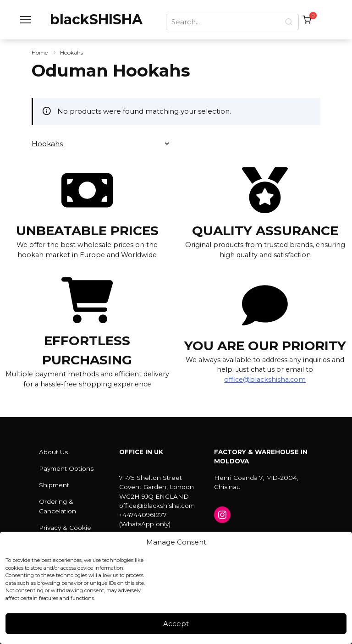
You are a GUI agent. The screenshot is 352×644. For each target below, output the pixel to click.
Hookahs (71, 52)
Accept (176, 624)
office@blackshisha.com (265, 380)
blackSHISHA (96, 19)
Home (40, 52)
